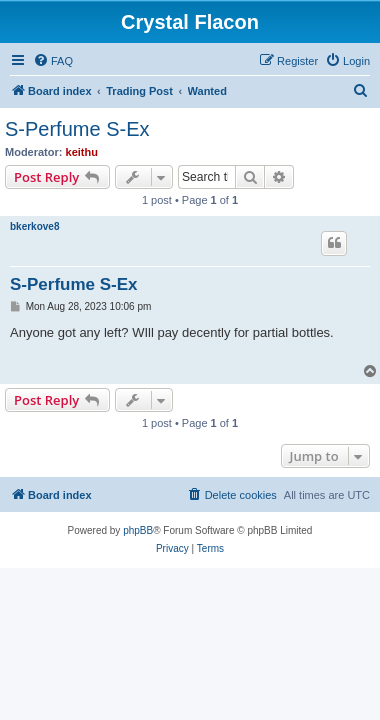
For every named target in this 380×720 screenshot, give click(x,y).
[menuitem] (53, 61)
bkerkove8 (34, 226)
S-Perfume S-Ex (77, 129)
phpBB (138, 530)
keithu (82, 152)
